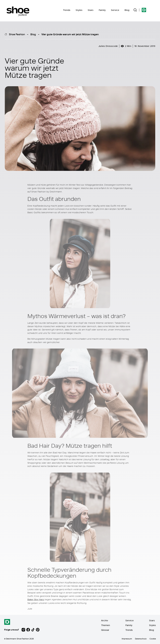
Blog (127, 10)
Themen (106, 625)
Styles (79, 10)
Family (102, 10)
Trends (67, 10)
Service (115, 10)
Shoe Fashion (17, 34)
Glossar (105, 630)
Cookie (153, 639)
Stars (91, 10)
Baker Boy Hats (36, 599)
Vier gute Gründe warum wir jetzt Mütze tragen (70, 34)
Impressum (127, 639)
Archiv (105, 620)
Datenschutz (141, 639)
